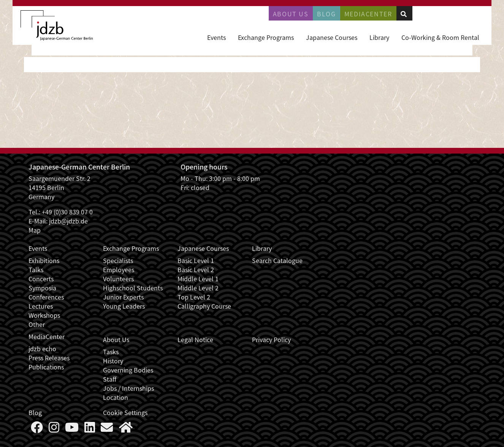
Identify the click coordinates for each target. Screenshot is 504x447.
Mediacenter (368, 14)
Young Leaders (124, 306)
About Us (291, 14)
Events (216, 37)
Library (379, 37)
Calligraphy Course (204, 306)
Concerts (41, 279)
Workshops (44, 315)
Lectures (41, 306)
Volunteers (118, 279)
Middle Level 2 (198, 288)
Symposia (42, 288)
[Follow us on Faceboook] (37, 429)
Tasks (111, 352)
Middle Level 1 (198, 279)
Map (35, 230)
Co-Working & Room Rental (440, 37)
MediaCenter (47, 336)
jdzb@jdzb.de (68, 221)
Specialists (118, 260)
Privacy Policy (271, 339)
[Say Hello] (107, 429)
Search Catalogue (277, 260)
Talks (36, 269)
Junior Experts (123, 297)
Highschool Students (133, 288)
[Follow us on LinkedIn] (90, 429)
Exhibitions (44, 260)
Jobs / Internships (128, 388)
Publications (46, 367)
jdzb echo (42, 349)
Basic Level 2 (196, 269)
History (113, 361)
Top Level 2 (194, 297)
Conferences (46, 297)
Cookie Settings (125, 412)
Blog (326, 14)
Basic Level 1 (196, 260)
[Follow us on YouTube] (72, 429)
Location (116, 397)
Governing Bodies (128, 370)
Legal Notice (195, 339)
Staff (110, 379)
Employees (119, 269)
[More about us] (126, 429)
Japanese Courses (332, 37)
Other (37, 324)
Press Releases (49, 358)
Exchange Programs (266, 37)
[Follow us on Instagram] (54, 429)
